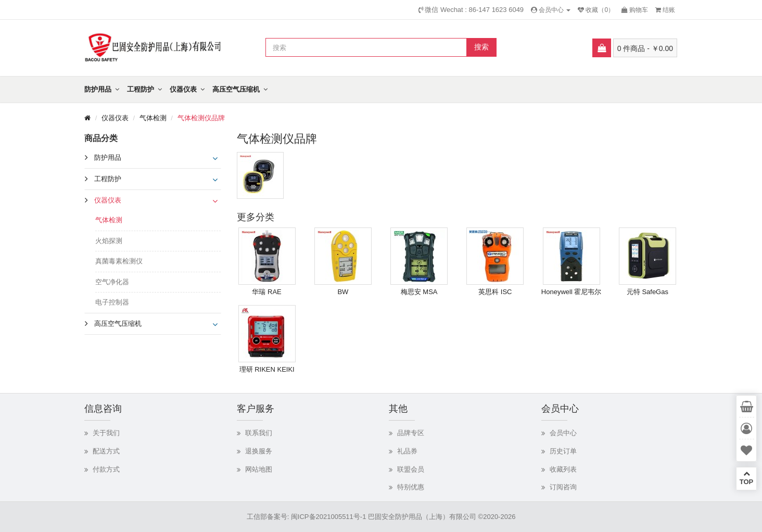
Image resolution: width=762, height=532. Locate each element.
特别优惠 (411, 487)
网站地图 (259, 469)
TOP (746, 478)
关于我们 (106, 433)
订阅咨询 (563, 487)
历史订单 (563, 451)
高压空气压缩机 (236, 89)
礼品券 (407, 451)
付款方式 (106, 469)
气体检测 (153, 118)
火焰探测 (109, 241)
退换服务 (259, 451)
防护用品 (98, 89)
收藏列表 (563, 469)
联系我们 (259, 433)
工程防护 (141, 89)
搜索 (481, 47)
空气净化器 (112, 282)
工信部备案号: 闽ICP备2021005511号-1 (307, 517)
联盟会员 (411, 469)
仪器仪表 (183, 89)
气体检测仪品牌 (201, 118)
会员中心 (563, 433)
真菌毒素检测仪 (119, 261)
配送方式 (106, 451)
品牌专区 (411, 433)
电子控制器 (112, 302)
